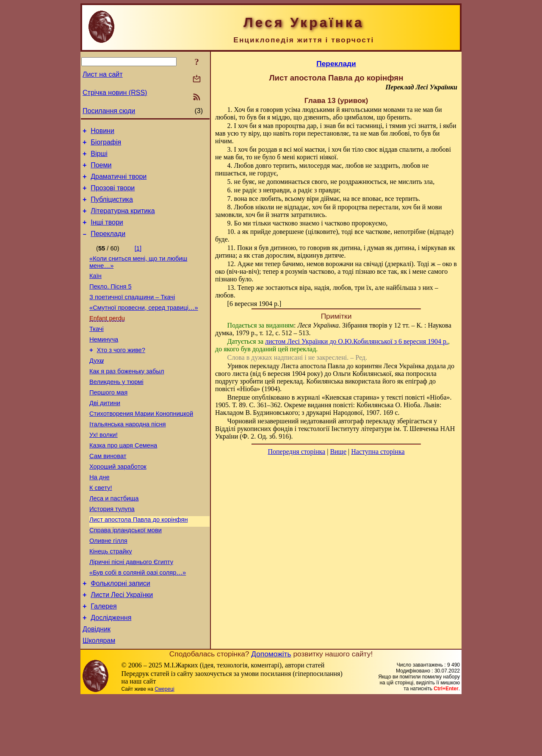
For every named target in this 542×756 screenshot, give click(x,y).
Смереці (164, 748)
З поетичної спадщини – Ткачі (132, 315)
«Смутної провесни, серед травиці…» (144, 327)
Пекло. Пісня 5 (111, 303)
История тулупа (112, 552)
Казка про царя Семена (123, 481)
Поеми (101, 170)
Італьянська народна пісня (128, 457)
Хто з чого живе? (121, 374)
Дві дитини (105, 434)
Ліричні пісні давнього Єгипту (131, 611)
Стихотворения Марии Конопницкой (141, 445)
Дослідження (111, 674)
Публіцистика (112, 208)
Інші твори (107, 234)
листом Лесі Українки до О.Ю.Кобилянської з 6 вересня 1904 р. (357, 341)
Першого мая (108, 422)
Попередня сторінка (296, 452)
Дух (97, 386)
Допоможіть (271, 712)
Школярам (99, 699)
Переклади (108, 246)
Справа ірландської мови (126, 576)
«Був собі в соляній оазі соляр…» (138, 623)
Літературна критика (123, 221)
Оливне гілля (108, 588)
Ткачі (97, 350)
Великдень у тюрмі (116, 410)
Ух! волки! (104, 469)
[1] (138, 261)
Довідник (97, 686)
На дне (100, 517)
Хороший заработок (118, 505)
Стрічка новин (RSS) (115, 93)
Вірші (99, 157)
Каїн (95, 291)
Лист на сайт (103, 74)
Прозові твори (113, 196)
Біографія (106, 145)
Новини (102, 132)
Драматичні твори (119, 183)
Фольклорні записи (120, 635)
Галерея (104, 661)
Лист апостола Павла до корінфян (138, 564)
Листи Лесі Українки (122, 648)
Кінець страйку (111, 600)
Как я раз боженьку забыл (127, 398)
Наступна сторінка (378, 452)
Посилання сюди (109, 111)
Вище (338, 452)
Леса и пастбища (114, 540)
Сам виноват (108, 493)
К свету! (101, 528)
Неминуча (104, 362)
